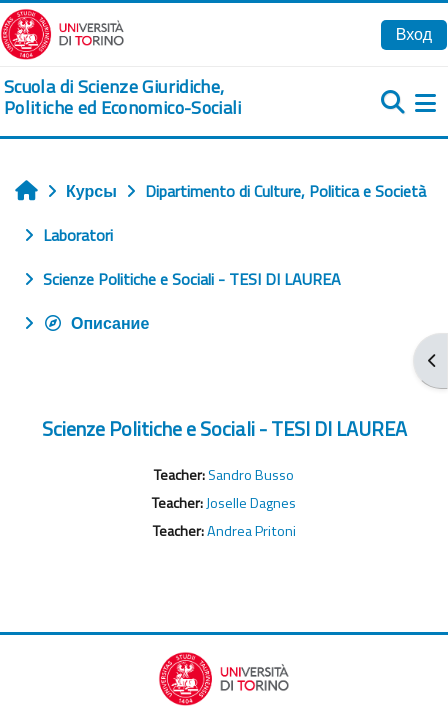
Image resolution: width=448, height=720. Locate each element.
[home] (149, 97)
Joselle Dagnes (251, 503)
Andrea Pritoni (251, 531)
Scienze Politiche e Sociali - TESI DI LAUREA (224, 428)
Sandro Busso (251, 475)
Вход (414, 34)
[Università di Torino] (62, 32)
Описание (96, 323)
